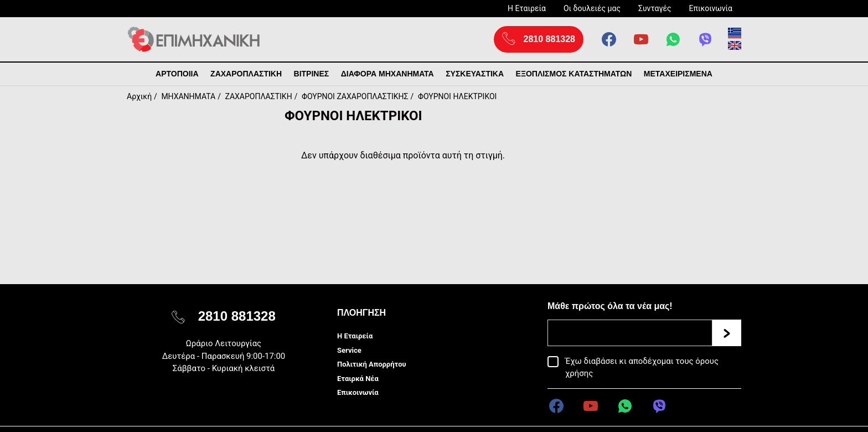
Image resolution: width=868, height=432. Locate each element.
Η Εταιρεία (527, 8)
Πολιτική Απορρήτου (372, 364)
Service (349, 350)
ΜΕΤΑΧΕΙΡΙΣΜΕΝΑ (678, 74)
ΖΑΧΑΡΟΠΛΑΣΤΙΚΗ (246, 74)
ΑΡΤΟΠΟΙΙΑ (177, 74)
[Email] (630, 333)
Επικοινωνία (711, 8)
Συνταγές (655, 8)
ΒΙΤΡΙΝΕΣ (312, 74)
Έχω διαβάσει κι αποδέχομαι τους (642, 367)
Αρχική (139, 96)
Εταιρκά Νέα (358, 379)
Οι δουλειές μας (592, 8)
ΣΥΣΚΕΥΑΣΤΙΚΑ (475, 74)
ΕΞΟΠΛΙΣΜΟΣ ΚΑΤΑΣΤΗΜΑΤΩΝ (574, 74)
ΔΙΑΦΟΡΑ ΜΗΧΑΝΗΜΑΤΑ (387, 74)
